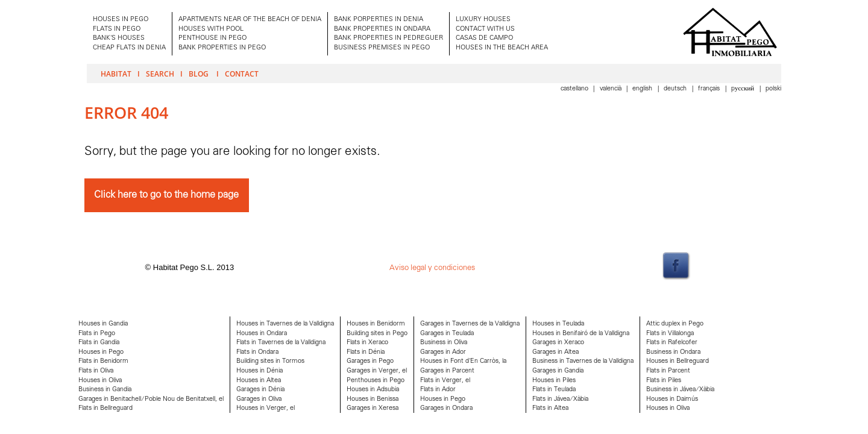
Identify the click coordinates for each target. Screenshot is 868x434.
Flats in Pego (97, 334)
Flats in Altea (550, 408)
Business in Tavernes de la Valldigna (583, 361)
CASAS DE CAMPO (484, 38)
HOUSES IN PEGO (121, 20)
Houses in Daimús (672, 399)
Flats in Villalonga (670, 334)
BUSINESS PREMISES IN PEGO (382, 48)
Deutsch (676, 89)
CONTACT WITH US (485, 29)
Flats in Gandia (99, 343)
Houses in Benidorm (376, 324)
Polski (773, 89)
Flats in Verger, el (445, 381)
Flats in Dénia (366, 352)
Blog (200, 74)
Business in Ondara (673, 352)
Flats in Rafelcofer (672, 343)
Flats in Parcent (668, 371)
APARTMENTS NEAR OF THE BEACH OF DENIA (250, 20)
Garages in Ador (443, 352)
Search (160, 74)
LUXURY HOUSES (483, 20)
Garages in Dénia (260, 390)
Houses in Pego (101, 352)
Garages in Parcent (447, 371)
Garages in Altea (555, 352)
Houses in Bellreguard (678, 361)
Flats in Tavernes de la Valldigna (281, 343)
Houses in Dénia (259, 371)
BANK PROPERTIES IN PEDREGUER (388, 38)
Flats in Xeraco (367, 343)
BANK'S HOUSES (119, 38)
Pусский (744, 89)
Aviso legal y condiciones (432, 268)
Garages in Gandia (558, 371)
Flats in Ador (438, 390)
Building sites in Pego (377, 334)
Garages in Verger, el (377, 371)
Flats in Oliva (96, 371)
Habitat (116, 74)
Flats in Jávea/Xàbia (560, 399)
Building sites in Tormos (270, 361)
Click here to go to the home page (166, 195)
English (643, 89)
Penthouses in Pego (376, 381)
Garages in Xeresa (373, 408)
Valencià (612, 89)
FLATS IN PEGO (117, 29)
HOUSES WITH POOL (211, 29)
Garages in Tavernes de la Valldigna (470, 324)
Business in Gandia (105, 390)
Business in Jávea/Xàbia (680, 390)
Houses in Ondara (262, 334)
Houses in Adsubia (373, 390)
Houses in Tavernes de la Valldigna (285, 324)
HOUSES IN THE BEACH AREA (502, 48)
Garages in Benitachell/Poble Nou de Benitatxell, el (151, 399)
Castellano (575, 89)
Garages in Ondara (446, 408)
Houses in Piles (554, 381)
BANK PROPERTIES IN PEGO (222, 48)
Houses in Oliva (100, 381)
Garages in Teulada (447, 334)
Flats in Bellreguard (105, 408)
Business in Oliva (444, 343)
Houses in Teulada (558, 324)
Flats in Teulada (554, 390)
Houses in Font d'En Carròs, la (463, 361)
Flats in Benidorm (103, 361)
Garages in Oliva (259, 399)
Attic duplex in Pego (675, 324)
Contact (242, 74)
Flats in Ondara (257, 352)
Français (710, 89)
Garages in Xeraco (558, 343)
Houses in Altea (259, 381)
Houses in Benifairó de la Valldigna (581, 334)
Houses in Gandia (103, 324)
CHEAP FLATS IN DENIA (129, 48)
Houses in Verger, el (266, 408)
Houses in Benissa (373, 399)
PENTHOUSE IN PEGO (212, 38)
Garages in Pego (370, 361)
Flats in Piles (664, 381)
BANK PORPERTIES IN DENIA (379, 20)
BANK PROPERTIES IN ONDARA (382, 29)
